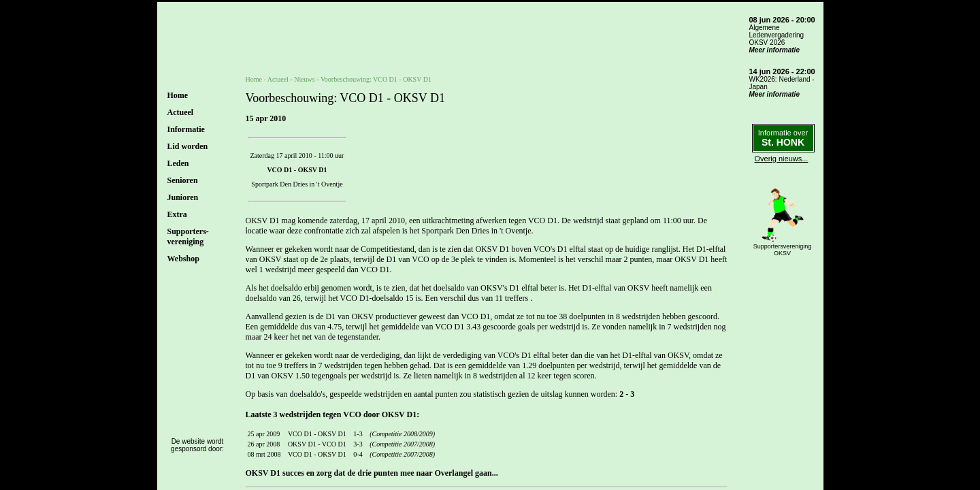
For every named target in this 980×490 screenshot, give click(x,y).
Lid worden (188, 146)
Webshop (183, 259)
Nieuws (305, 79)
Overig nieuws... (782, 159)
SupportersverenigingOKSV (783, 250)
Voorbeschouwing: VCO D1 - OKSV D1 (376, 79)
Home (178, 95)
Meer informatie (774, 50)
